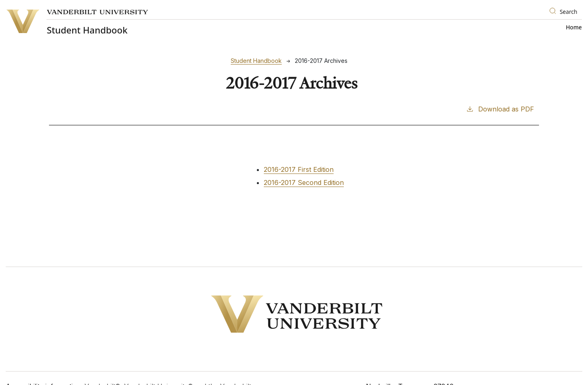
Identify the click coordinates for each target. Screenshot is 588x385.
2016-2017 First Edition (299, 169)
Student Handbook (256, 61)
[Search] (564, 12)
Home (574, 27)
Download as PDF (500, 109)
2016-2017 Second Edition (304, 182)
